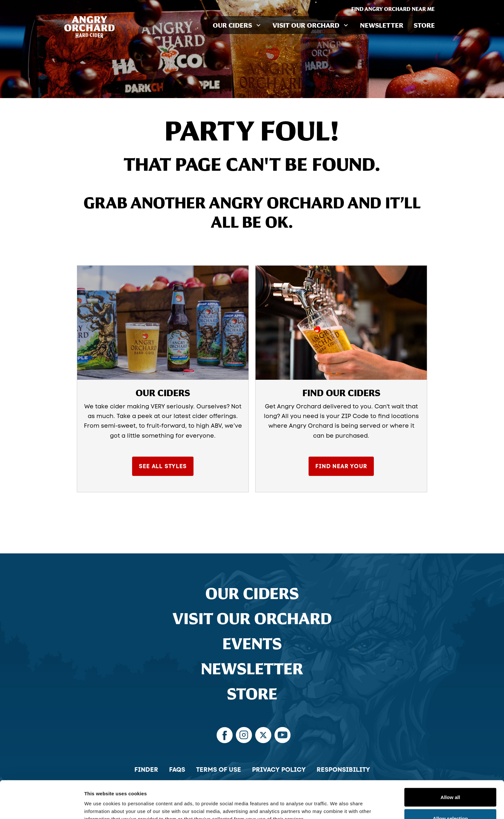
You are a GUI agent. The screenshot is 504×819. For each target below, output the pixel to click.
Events (252, 643)
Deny (450, 802)
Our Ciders (252, 593)
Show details (337, 802)
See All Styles (163, 466)
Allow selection (450, 781)
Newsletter (382, 25)
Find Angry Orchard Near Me (396, 9)
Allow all (450, 760)
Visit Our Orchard (252, 618)
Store (424, 25)
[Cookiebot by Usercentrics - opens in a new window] (42, 806)
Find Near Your (341, 466)
